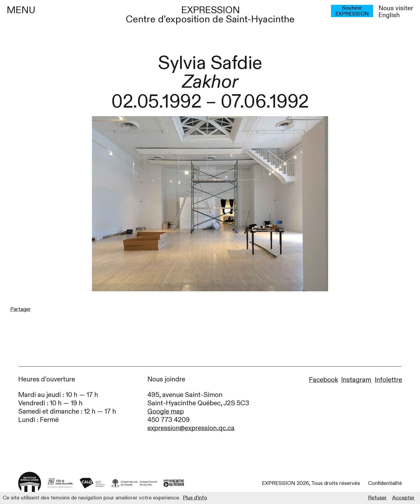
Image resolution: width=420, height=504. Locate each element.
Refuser (377, 498)
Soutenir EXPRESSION (352, 11)
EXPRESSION (211, 10)
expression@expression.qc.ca (191, 428)
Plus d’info (195, 498)
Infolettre (388, 380)
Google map (166, 412)
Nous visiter (396, 8)
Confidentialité (385, 483)
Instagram (356, 380)
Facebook (324, 380)
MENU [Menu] (21, 10)
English (389, 15)
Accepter (403, 498)
